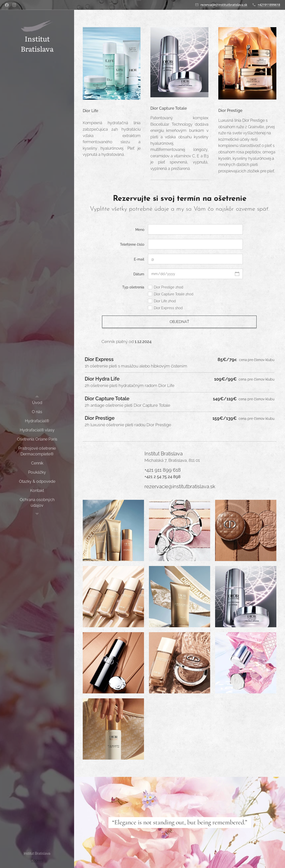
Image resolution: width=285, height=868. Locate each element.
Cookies (37, 860)
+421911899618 (269, 5)
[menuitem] (37, 403)
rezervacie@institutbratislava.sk (224, 5)
